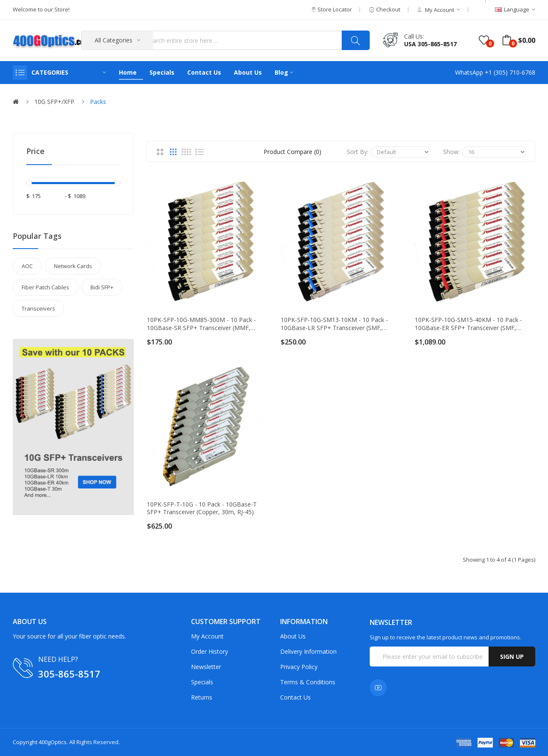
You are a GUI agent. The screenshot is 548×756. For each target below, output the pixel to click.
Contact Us (295, 697)
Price (35, 151)
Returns (202, 697)
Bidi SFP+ (102, 287)
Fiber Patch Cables (45, 287)
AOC (27, 266)
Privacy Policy (299, 667)
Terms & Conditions (308, 682)
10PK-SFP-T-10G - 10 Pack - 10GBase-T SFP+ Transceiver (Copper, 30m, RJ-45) (202, 508)
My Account (207, 636)
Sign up (512, 657)
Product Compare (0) (292, 152)
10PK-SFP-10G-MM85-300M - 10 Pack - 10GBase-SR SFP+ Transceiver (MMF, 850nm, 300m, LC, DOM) (201, 324)
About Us (293, 636)
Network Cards (73, 266)
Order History (209, 651)
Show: (451, 152)
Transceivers (38, 308)
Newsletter (206, 667)
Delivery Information (308, 651)
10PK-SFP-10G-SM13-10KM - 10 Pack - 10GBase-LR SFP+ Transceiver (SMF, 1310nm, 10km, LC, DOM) (334, 324)
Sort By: (358, 152)
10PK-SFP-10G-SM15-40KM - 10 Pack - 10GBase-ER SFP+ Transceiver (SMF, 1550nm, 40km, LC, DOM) (468, 324)
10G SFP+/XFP (54, 102)
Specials (202, 682)
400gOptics (53, 742)
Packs (98, 102)
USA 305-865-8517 (430, 44)
